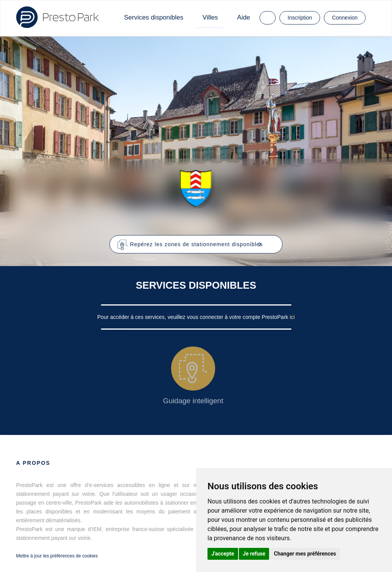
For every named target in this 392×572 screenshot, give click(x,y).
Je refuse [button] (254, 554)
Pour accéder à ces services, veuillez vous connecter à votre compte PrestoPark (194, 317)
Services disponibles (154, 17)
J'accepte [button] (223, 554)
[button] (196, 244)
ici (292, 317)
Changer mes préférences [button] (305, 554)
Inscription (300, 18)
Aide (243, 17)
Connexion (345, 18)
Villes (210, 17)
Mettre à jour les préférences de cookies (57, 556)
